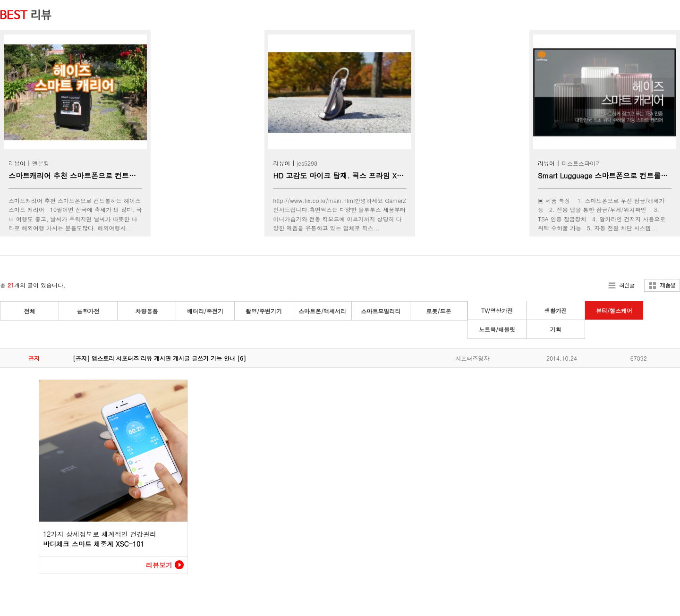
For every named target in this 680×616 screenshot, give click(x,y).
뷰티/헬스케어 (614, 310)
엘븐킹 (41, 163)
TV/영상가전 (497, 310)
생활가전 (556, 310)
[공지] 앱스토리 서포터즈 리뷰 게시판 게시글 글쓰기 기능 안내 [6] (159, 358)
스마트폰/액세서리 (322, 311)
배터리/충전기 (205, 311)
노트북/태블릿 (497, 329)
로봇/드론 (438, 311)
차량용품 (147, 311)
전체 (30, 311)
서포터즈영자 (472, 358)
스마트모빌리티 (381, 311)
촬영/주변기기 (264, 311)
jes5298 (307, 163)
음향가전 (88, 311)
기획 (556, 329)
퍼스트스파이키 (581, 163)
